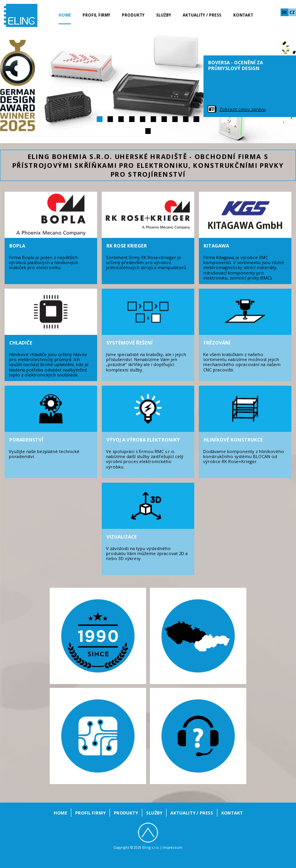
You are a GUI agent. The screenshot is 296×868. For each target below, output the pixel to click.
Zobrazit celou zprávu (242, 109)
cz (292, 12)
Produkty (133, 15)
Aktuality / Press (202, 15)
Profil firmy (96, 15)
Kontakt (243, 15)
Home (65, 15)
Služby (164, 15)
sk (284, 12)
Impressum (172, 847)
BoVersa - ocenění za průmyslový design (235, 65)
